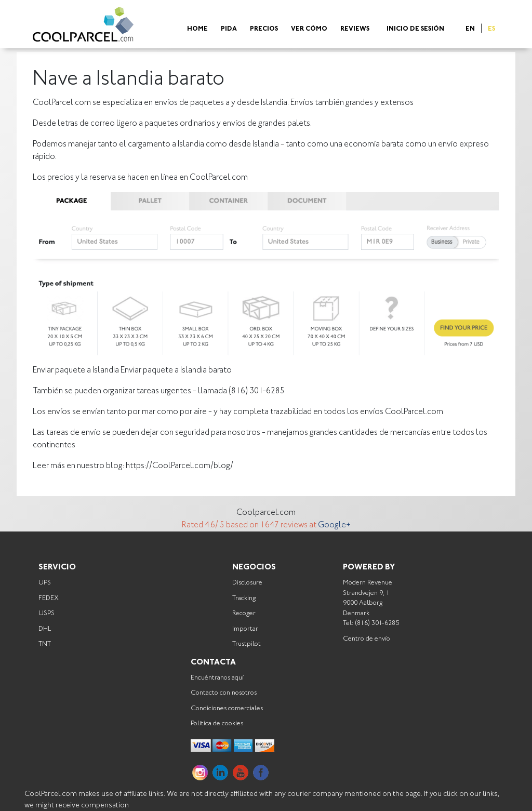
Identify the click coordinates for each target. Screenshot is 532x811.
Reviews (355, 29)
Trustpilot (247, 644)
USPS (46, 613)
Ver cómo (309, 29)
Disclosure (247, 583)
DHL (45, 629)
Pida (229, 29)
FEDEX (49, 598)
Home (197, 29)
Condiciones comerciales (227, 708)
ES (491, 29)
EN (470, 29)
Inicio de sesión (415, 29)
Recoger (244, 613)
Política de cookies (217, 723)
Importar (245, 629)
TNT (45, 644)
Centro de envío (367, 639)
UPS (45, 583)
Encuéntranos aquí (217, 678)
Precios (264, 29)
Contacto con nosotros (224, 693)
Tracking (244, 598)
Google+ (334, 525)
